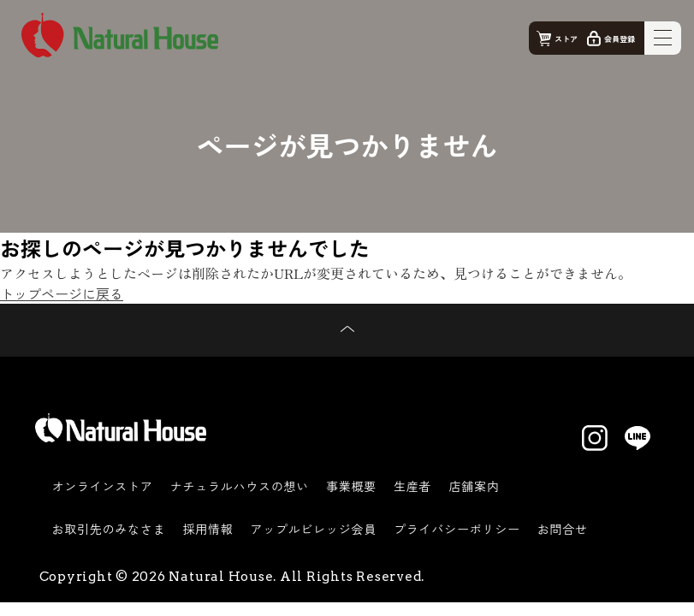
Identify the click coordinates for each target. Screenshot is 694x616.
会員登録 (620, 39)
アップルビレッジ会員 (313, 529)
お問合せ (563, 529)
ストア (566, 39)
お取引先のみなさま (109, 529)
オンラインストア (103, 486)
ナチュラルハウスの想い (240, 486)
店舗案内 (474, 486)
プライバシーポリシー (457, 529)
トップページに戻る (62, 293)
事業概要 (351, 486)
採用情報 (208, 529)
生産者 (412, 486)
